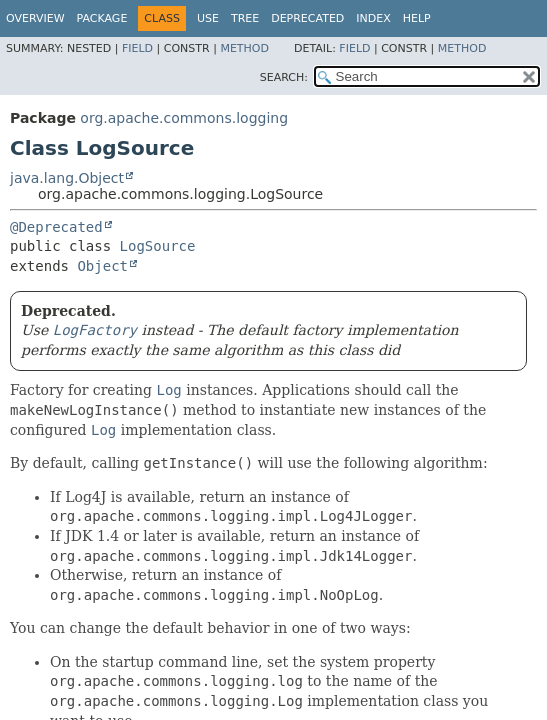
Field (137, 48)
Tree (245, 18)
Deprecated (307, 18)
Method (244, 48)
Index (373, 18)
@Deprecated (56, 227)
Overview (35, 18)
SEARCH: (284, 77)
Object (102, 266)
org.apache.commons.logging (184, 118)
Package (102, 18)
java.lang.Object (67, 178)
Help (417, 18)
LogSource (158, 246)
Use (208, 18)
